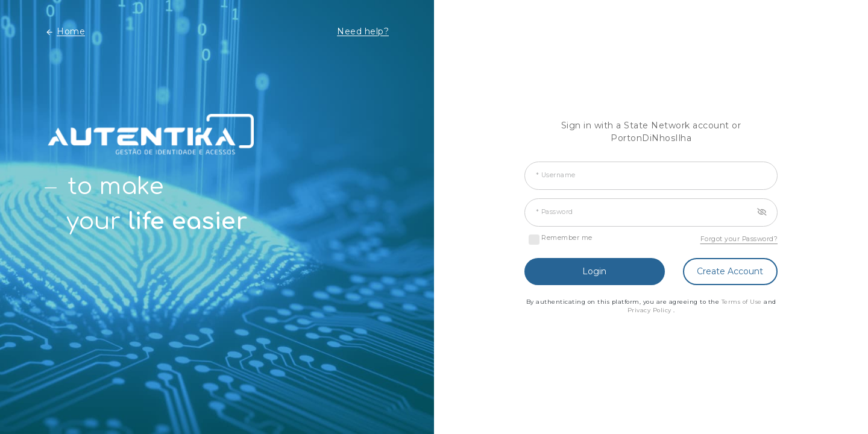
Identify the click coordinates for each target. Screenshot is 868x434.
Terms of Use (743, 302)
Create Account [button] (730, 271)
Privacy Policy (651, 310)
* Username (556, 175)
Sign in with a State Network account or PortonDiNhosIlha (651, 132)
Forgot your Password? (739, 239)
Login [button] (594, 271)
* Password (555, 212)
